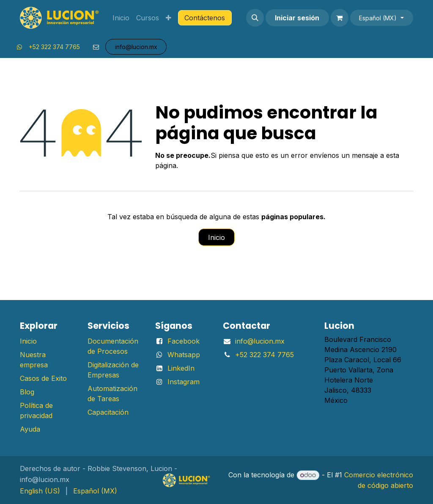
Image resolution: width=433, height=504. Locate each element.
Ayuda (30, 429)
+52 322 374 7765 (54, 47)
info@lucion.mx (260, 341)
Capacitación (108, 412)
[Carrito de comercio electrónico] (340, 18)
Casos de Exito (43, 378)
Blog (27, 392)
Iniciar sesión (297, 18)
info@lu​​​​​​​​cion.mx (136, 47)
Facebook (184, 341)
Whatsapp (184, 355)
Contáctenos (205, 18)
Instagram (184, 382)
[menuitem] (121, 18)
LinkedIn (181, 368)
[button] (255, 18)
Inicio (216, 237)
